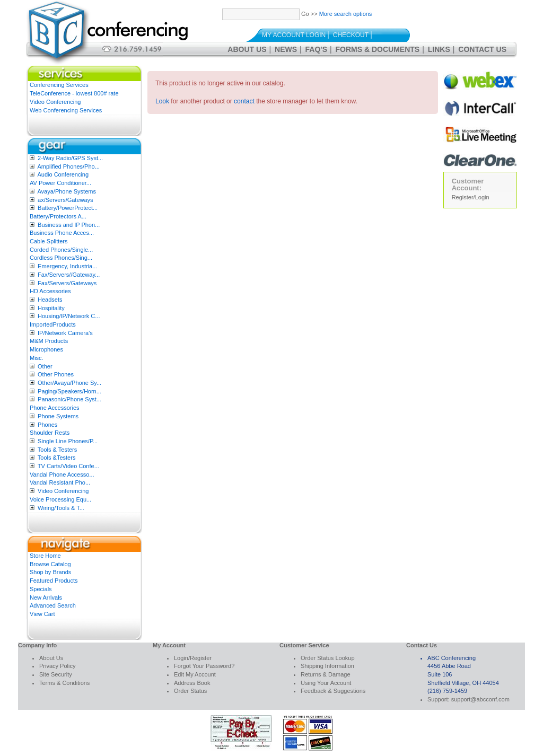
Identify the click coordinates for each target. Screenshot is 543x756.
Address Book (192, 683)
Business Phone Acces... (62, 233)
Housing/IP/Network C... (69, 316)
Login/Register (193, 658)
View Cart (42, 614)
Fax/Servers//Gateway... (69, 275)
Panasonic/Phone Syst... (69, 399)
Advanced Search (53, 605)
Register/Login (471, 197)
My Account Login (294, 35)
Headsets (50, 300)
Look (162, 101)
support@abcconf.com (480, 699)
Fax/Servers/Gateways (67, 283)
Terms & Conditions (64, 683)
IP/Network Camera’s (65, 333)
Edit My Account (195, 674)
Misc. (37, 358)
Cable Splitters (49, 241)
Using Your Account (326, 683)
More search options (346, 14)
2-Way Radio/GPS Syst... (70, 158)
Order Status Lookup (328, 658)
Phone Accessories (55, 408)
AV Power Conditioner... (60, 183)
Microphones (46, 349)
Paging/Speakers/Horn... (69, 391)
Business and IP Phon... (69, 225)
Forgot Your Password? (204, 666)
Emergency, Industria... (67, 266)
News (286, 49)
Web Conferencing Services (66, 110)
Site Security (56, 674)
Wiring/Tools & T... (61, 508)
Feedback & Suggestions (333, 691)
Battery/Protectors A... (58, 216)
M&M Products (49, 341)
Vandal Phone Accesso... (62, 474)
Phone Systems (58, 416)
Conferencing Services (59, 85)
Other (45, 366)
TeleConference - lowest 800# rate (74, 93)
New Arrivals (46, 597)
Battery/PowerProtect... (68, 208)
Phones (47, 425)
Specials (41, 589)
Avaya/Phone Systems (66, 191)
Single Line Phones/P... (68, 441)
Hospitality (51, 308)
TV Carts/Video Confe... (68, 466)
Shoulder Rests (50, 433)
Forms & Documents (378, 49)
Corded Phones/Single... (61, 250)
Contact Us (482, 49)
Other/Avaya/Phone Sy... (69, 383)
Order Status (190, 691)
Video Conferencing (55, 102)
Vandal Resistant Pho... (60, 482)
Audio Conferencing (63, 174)
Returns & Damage (326, 674)
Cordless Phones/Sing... (61, 258)
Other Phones (56, 374)
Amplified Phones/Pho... (68, 166)
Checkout (351, 35)
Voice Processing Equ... (60, 499)
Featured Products (54, 581)
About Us (247, 49)
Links (439, 49)
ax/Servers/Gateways (65, 200)
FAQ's (316, 49)
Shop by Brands (50, 572)
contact (244, 101)
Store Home (45, 556)
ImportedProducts (53, 324)
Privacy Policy (57, 666)
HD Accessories (50, 291)
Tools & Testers (57, 450)
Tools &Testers (57, 458)
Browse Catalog (50, 564)
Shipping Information (327, 666)
